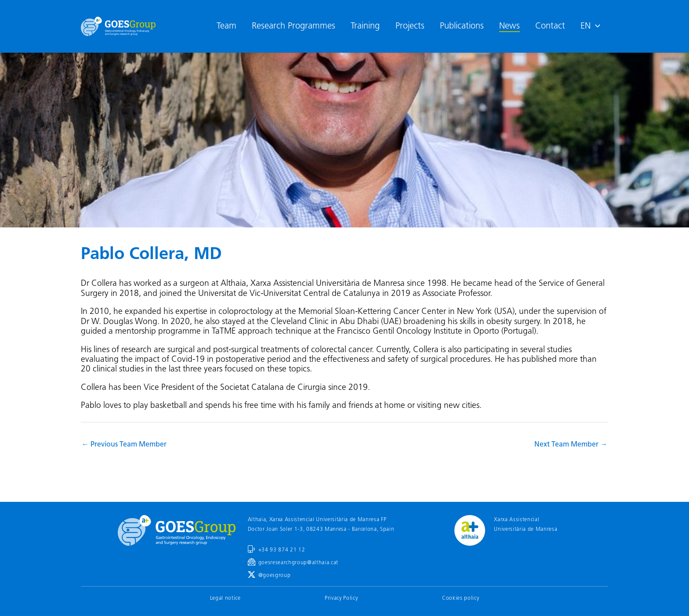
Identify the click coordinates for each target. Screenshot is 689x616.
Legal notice (225, 598)
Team (227, 26)
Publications (462, 26)
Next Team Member (571, 445)
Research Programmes (294, 26)
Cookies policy (461, 598)
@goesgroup (275, 576)
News (509, 26)
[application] (595, 26)
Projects (410, 26)
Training (365, 26)
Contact (550, 26)
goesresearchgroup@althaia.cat (298, 563)
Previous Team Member (124, 445)
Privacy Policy (341, 598)
